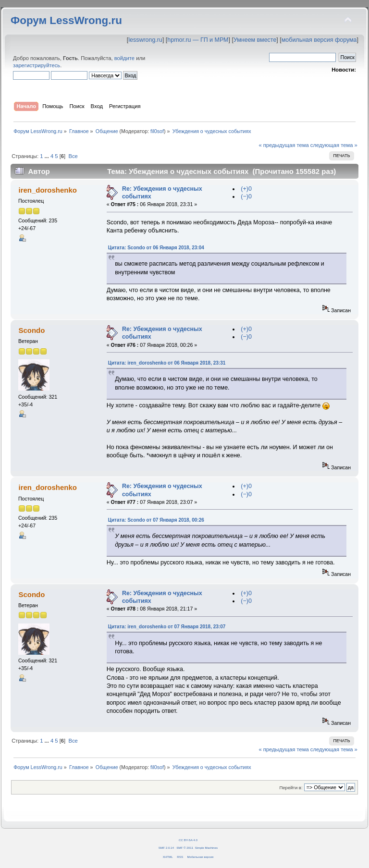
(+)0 (246, 189)
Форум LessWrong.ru (66, 20)
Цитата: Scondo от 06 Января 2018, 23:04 (156, 248)
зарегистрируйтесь (37, 65)
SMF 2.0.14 (166, 848)
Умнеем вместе (255, 40)
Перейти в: (291, 788)
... (48, 156)
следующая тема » (334, 145)
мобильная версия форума (319, 40)
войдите (124, 58)
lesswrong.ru (145, 40)
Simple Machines (206, 848)
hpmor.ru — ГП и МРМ (198, 40)
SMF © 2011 (185, 848)
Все (73, 156)
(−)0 (246, 196)
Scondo (31, 330)
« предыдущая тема (283, 145)
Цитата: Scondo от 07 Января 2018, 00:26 (156, 520)
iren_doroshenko (47, 190)
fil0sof (157, 131)
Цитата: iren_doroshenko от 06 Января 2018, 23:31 (167, 363)
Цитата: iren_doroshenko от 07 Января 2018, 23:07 (167, 627)
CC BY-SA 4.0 (188, 840)
